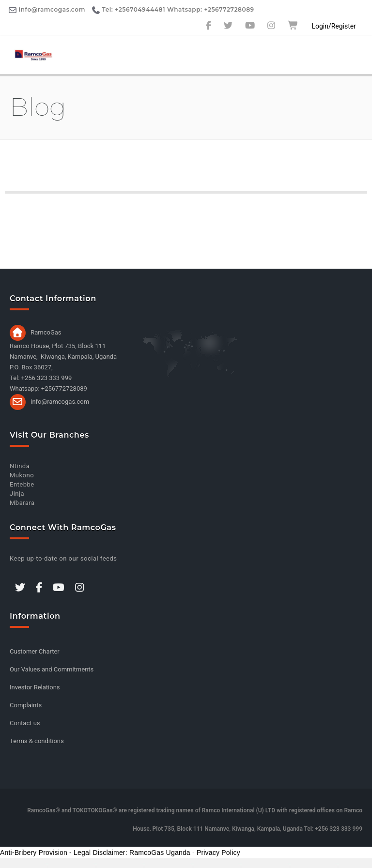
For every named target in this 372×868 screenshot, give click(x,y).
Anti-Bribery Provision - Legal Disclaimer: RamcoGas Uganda (95, 853)
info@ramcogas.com (60, 402)
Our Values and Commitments (52, 669)
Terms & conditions (37, 741)
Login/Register (334, 26)
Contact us (25, 723)
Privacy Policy (218, 853)
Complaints (26, 705)
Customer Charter (35, 651)
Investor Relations (35, 687)
